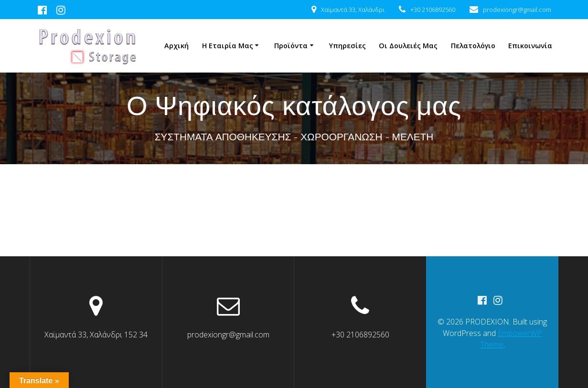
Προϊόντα (291, 46)
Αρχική (176, 46)
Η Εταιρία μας (228, 46)
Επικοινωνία (530, 46)
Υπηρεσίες (347, 46)
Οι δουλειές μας (408, 46)
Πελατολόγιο (473, 46)
